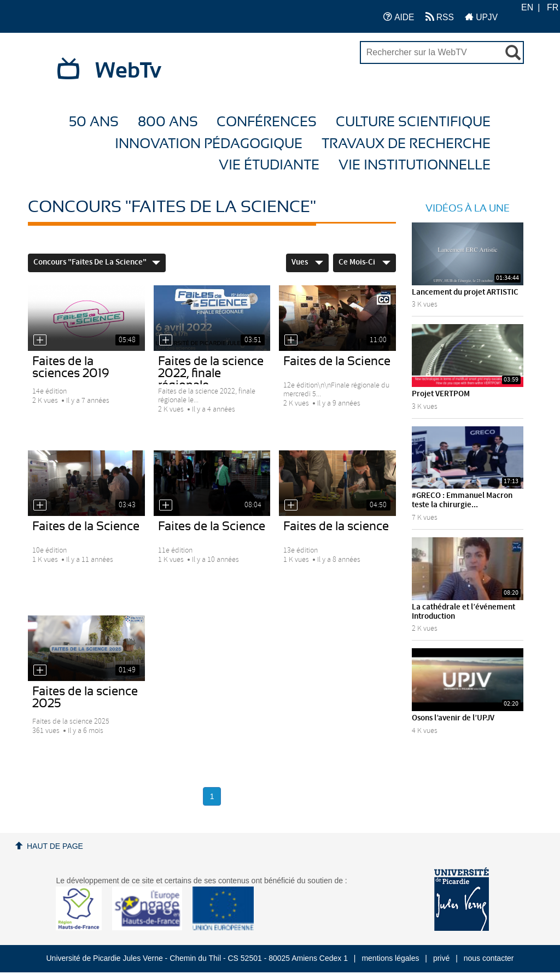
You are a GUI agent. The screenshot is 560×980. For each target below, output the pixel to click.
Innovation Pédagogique (209, 144)
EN (527, 7)
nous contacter (489, 958)
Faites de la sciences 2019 (71, 367)
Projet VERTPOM (441, 394)
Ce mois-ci (364, 262)
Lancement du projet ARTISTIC (465, 292)
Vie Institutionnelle (415, 165)
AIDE (399, 17)
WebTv (128, 71)
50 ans (94, 122)
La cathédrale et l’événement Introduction (463, 612)
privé (441, 958)
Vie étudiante (269, 165)
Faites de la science (336, 526)
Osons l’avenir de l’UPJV (453, 718)
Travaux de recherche (406, 144)
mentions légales (390, 958)
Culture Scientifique (413, 122)
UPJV (481, 17)
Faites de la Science (337, 361)
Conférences (267, 122)
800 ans (168, 122)
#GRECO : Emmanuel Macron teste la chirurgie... (462, 500)
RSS (440, 17)
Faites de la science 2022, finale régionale (211, 373)
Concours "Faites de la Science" (97, 262)
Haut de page (55, 846)
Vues (307, 262)
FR (553, 7)
